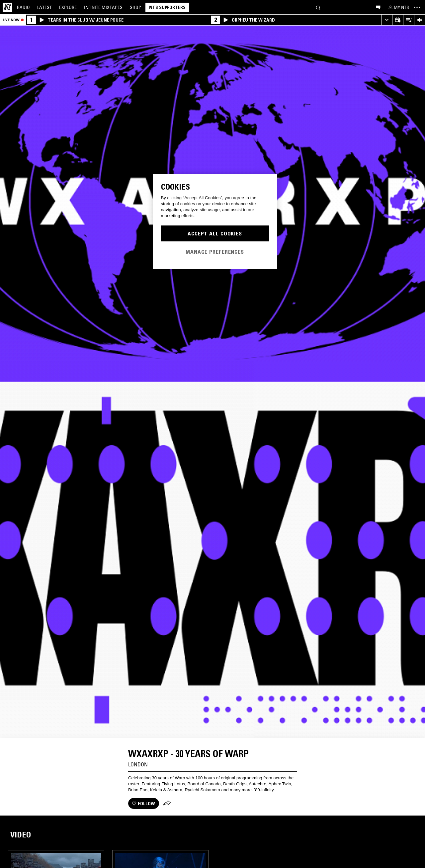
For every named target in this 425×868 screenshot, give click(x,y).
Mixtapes (103, 7)
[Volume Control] (420, 20)
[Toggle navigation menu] (417, 7)
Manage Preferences (215, 252)
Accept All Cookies (215, 233)
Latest (44, 7)
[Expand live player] (387, 20)
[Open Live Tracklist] (409, 20)
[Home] (7, 7)
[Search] (318, 7)
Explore (68, 7)
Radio (23, 7)
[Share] (167, 804)
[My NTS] (398, 7)
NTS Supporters (167, 7)
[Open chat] (378, 7)
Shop (135, 7)
